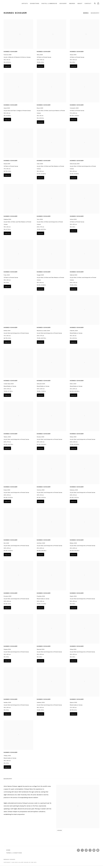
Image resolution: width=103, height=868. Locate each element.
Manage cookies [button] (9, 859)
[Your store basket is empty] (98, 4)
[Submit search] (95, 3)
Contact (88, 4)
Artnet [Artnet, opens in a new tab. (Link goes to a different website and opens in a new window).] (98, 850)
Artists (25, 4)
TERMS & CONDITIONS (14, 853)
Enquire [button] (7, 70)
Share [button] (60, 830)
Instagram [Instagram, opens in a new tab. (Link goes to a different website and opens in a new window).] (78, 850)
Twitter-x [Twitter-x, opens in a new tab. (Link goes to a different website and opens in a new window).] (82, 850)
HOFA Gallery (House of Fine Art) (10, 4)
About (80, 4)
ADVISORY (63, 4)
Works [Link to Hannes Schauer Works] (86, 13)
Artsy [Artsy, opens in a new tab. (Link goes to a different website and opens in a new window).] (90, 850)
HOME (8, 850)
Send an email (86, 850)
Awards (72, 4)
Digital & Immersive (49, 4)
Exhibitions (35, 4)
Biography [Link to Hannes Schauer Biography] (95, 13)
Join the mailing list (94, 850)
